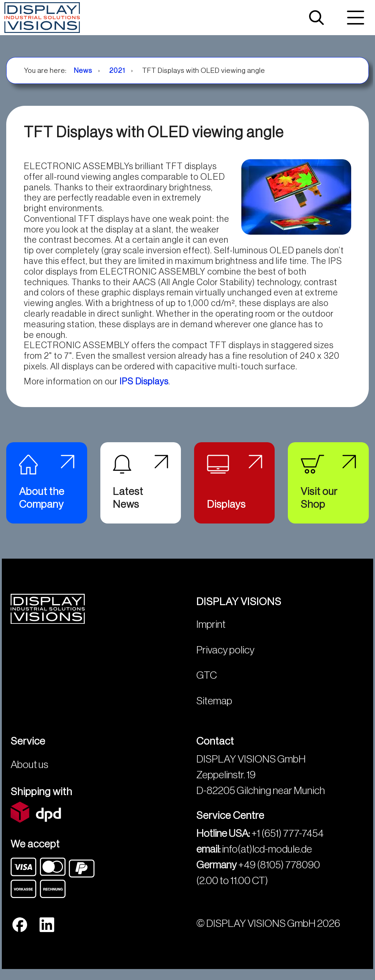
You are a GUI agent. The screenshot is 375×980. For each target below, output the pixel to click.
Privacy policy (225, 657)
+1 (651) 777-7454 (287, 840)
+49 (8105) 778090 (279, 871)
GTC (207, 682)
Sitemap (214, 707)
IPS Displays (144, 381)
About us (29, 771)
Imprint (211, 631)
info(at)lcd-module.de (267, 856)
